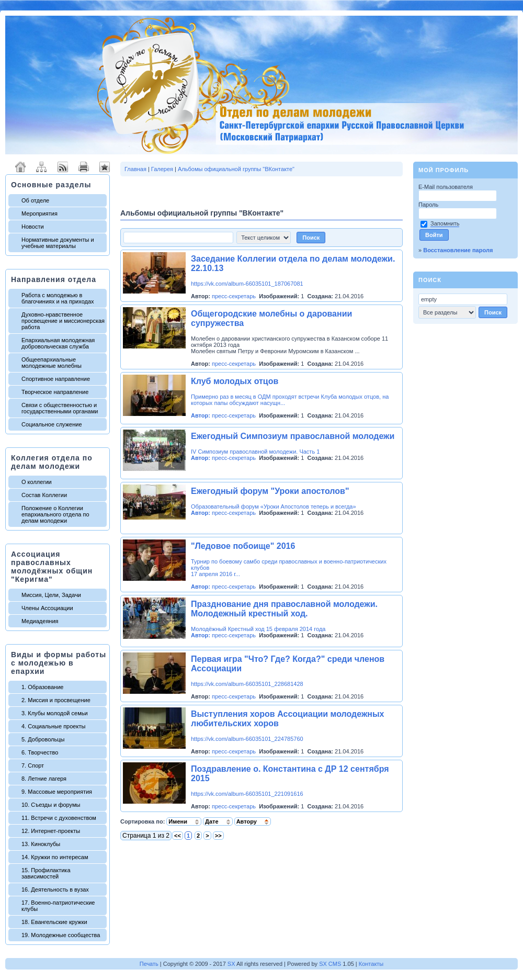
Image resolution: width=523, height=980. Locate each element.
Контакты (371, 964)
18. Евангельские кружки (54, 922)
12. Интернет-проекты (51, 831)
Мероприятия (39, 213)
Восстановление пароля (458, 250)
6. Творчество (40, 752)
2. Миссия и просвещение (56, 700)
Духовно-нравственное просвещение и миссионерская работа (63, 321)
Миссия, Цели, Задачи (51, 595)
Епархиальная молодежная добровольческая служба (58, 343)
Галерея (162, 169)
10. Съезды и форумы (51, 805)
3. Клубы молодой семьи (55, 713)
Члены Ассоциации (47, 608)
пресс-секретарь (234, 296)
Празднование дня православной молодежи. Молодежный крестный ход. (284, 609)
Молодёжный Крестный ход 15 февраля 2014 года (258, 629)
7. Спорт (33, 765)
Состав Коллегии (44, 495)
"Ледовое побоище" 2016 (243, 546)
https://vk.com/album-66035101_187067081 (247, 284)
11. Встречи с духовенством (59, 818)
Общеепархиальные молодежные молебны (52, 363)
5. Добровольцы (43, 739)
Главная (135, 169)
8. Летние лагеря (44, 779)
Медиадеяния (40, 621)
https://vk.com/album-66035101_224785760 (247, 739)
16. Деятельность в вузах (55, 889)
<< (178, 836)
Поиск (430, 280)
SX (231, 964)
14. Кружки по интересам (55, 857)
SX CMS (330, 964)
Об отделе (35, 200)
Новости (33, 227)
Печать (149, 964)
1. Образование (42, 687)
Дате (218, 821)
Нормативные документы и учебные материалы (58, 243)
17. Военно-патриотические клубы (58, 906)
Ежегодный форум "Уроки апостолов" (270, 491)
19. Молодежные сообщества (61, 935)
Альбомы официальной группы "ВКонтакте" (236, 169)
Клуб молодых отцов (235, 381)
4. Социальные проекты (53, 726)
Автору (253, 821)
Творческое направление (55, 392)
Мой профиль (444, 170)
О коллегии (37, 482)
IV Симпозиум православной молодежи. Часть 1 (255, 452)
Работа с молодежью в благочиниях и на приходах (58, 298)
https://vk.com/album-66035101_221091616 (247, 794)
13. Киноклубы (41, 844)
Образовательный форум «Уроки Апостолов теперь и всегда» (274, 506)
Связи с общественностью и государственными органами (60, 408)
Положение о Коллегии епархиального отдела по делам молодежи (55, 514)
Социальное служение (52, 424)
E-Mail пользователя (446, 187)
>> (218, 836)
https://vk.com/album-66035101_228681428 (247, 684)
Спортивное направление (56, 379)
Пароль (429, 205)
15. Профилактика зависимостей (46, 873)
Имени (184, 821)
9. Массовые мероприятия (57, 792)
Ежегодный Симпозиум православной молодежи (293, 436)
